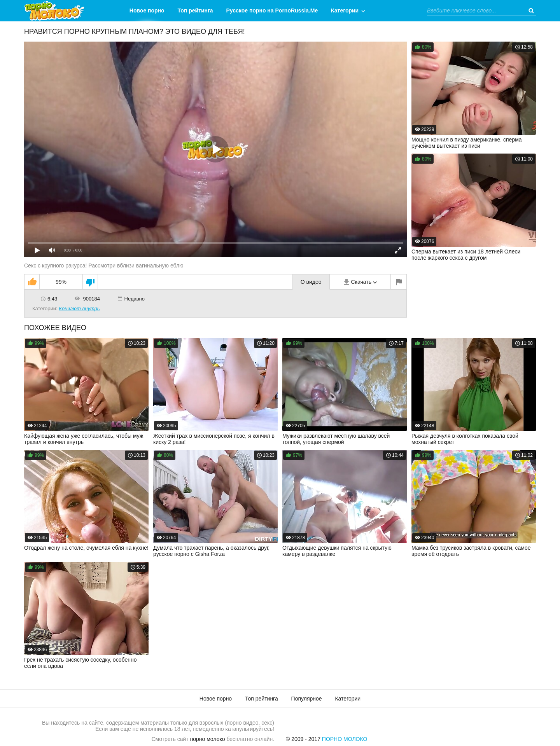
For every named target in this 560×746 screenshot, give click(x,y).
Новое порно (147, 10)
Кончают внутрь (79, 308)
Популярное (307, 699)
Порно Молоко (345, 739)
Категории (345, 10)
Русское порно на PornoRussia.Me (272, 10)
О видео (311, 282)
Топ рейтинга (195, 10)
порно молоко (208, 739)
